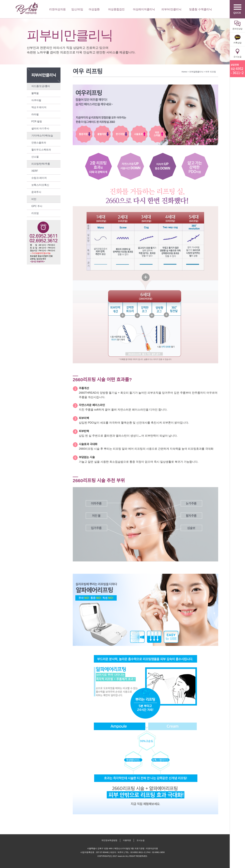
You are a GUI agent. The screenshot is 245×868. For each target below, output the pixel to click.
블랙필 (35, 93)
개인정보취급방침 (109, 840)
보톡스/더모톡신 (40, 185)
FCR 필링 (37, 121)
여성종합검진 (116, 9)
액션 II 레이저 (39, 107)
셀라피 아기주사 (40, 128)
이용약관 (127, 840)
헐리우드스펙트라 (41, 150)
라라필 (35, 114)
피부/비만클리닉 (171, 9)
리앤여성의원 (27, 8)
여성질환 (94, 9)
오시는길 (141, 840)
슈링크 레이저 (39, 178)
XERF (35, 171)
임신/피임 (77, 9)
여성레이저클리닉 (144, 9)
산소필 (35, 157)
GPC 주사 (37, 206)
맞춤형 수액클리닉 (201, 9)
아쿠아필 (36, 100)
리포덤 (35, 213)
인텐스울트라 (39, 143)
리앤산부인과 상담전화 (237, 69)
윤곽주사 (36, 192)
